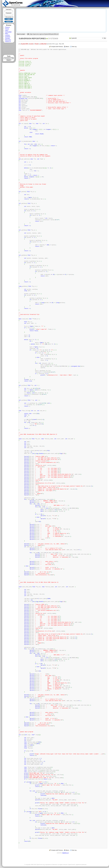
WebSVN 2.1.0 (65, 853)
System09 (53, 39)
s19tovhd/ (43, 44)
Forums (7, 29)
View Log (74, 47)
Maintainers (8, 40)
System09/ (24, 44)
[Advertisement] (9, 49)
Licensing (8, 35)
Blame (67, 47)
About (7, 30)
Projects (8, 27)
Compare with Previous (57, 47)
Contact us (8, 41)
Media (7, 33)
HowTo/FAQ (8, 32)
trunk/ (31, 44)
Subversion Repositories (32, 39)
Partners (8, 38)
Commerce (8, 37)
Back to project (21, 34)
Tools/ (37, 44)
